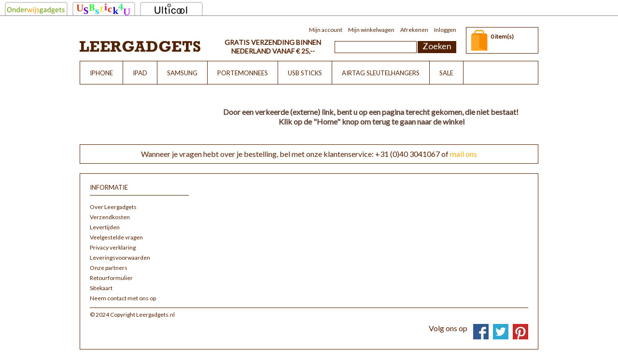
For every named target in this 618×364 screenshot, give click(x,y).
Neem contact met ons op (123, 298)
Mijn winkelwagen (371, 30)
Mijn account (326, 30)
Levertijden (105, 227)
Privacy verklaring (113, 247)
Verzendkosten (110, 217)
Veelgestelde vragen (116, 237)
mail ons (463, 154)
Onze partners (109, 268)
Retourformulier (111, 278)
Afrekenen (414, 30)
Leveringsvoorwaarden (120, 258)
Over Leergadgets (113, 207)
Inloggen (445, 30)
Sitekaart (101, 288)
